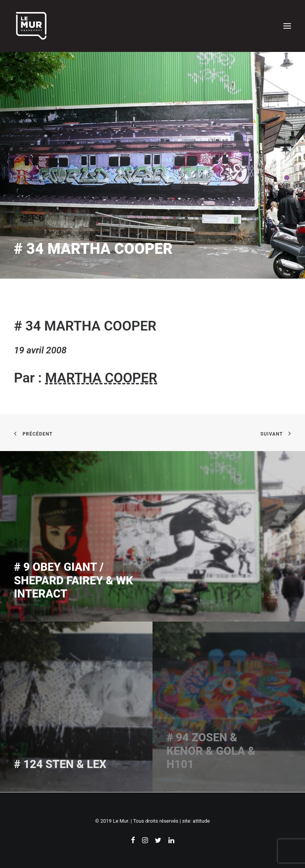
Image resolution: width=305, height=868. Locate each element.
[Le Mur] (31, 26)
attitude (201, 821)
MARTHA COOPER (101, 378)
